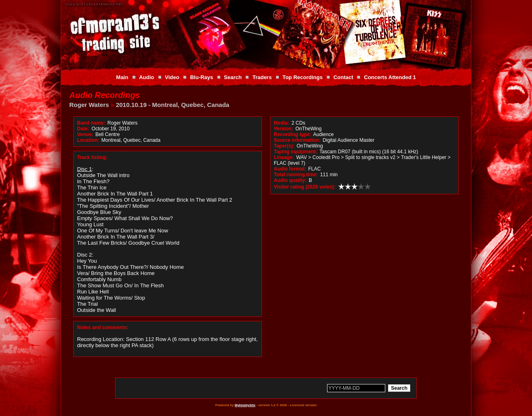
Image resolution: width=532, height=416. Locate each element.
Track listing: (92, 157)
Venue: (85, 134)
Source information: (297, 140)
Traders (262, 77)
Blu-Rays (202, 77)
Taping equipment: (296, 152)
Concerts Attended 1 (390, 77)
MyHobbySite (245, 405)
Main (122, 77)
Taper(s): (284, 146)
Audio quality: (290, 180)
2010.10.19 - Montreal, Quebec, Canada (173, 105)
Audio (147, 77)
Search (233, 77)
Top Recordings (302, 77)
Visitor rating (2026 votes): (305, 187)
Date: (83, 129)
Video (172, 77)
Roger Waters (89, 105)
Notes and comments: (103, 327)
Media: (282, 123)
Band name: (91, 123)
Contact (343, 77)
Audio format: (290, 169)
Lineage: (284, 157)
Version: (283, 129)
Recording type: (292, 134)
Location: (88, 140)
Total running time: (296, 175)
